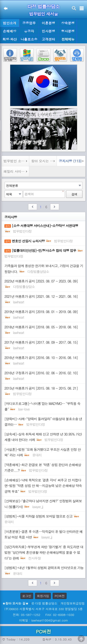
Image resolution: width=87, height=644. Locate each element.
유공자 (29, 31)
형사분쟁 (68, 31)
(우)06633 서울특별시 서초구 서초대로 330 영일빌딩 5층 (43, 609)
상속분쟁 (68, 23)
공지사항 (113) (70, 161)
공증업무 (29, 23)
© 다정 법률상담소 (45, 603)
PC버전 (60, 596)
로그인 (27, 596)
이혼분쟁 (48, 23)
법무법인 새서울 (43, 14)
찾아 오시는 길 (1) (44, 161)
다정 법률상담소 (43, 6)
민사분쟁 (48, 31)
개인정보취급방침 (73, 603)
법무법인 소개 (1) (16, 161)
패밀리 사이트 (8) (16, 171)
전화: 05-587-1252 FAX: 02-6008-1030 (43, 615)
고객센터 (48, 39)
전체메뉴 (68, 39)
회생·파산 (10, 39)
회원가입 (43, 596)
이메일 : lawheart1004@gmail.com (43, 620)
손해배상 (10, 31)
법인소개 (10, 23)
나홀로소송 (29, 39)
